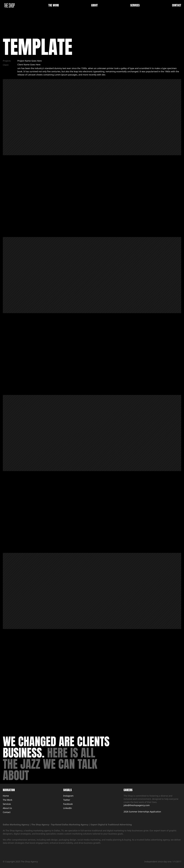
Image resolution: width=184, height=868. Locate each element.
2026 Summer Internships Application (142, 812)
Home (6, 796)
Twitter (67, 800)
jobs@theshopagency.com (137, 805)
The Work (8, 800)
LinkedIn (68, 808)
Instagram (68, 796)
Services (7, 804)
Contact (7, 812)
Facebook (68, 804)
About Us (7, 808)
